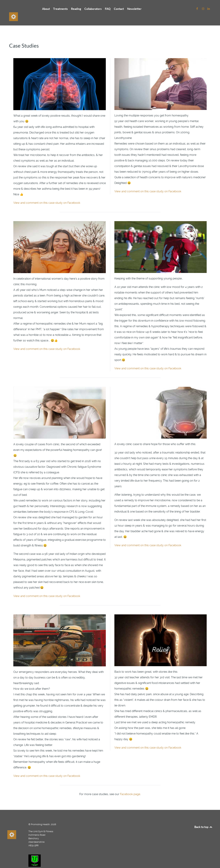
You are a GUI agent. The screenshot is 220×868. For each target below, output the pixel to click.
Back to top (204, 819)
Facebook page (130, 786)
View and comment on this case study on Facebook (47, 195)
